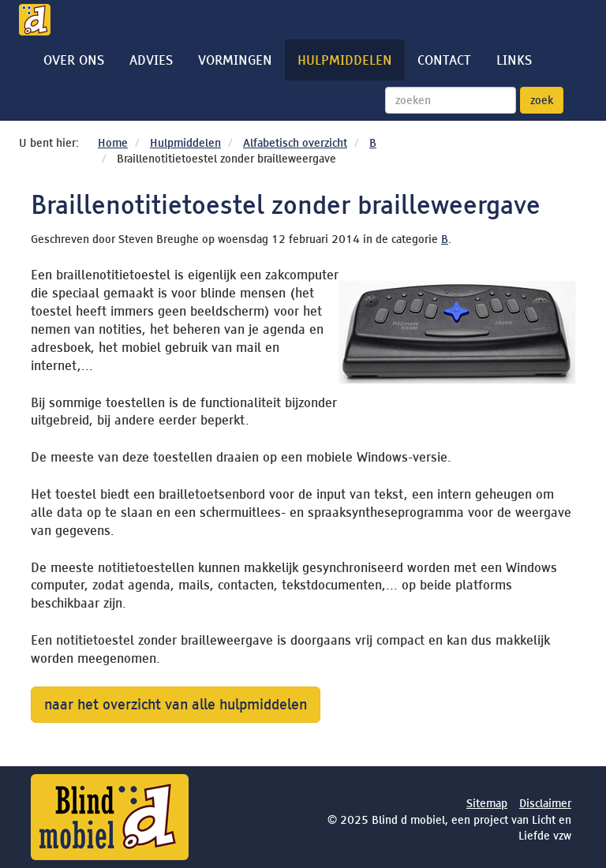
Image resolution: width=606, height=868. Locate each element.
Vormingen (235, 60)
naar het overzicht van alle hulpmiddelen (176, 704)
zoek (542, 100)
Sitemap (487, 803)
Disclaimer (545, 803)
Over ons (74, 60)
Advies (151, 60)
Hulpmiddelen (345, 60)
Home (113, 143)
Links (514, 60)
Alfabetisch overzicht (295, 143)
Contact (444, 60)
